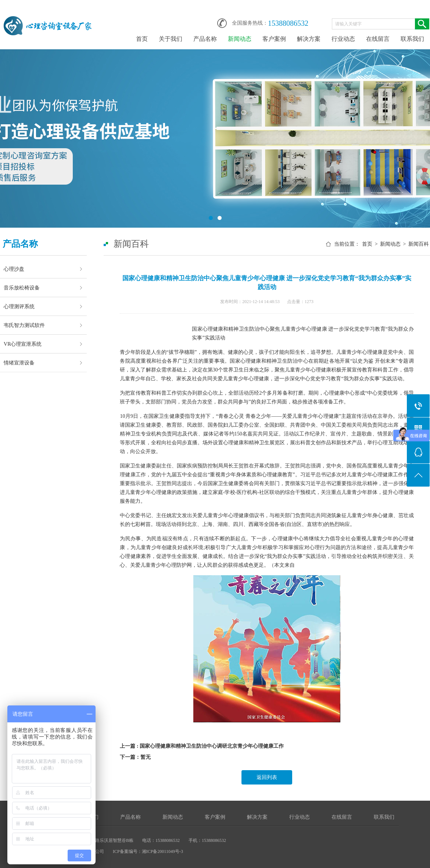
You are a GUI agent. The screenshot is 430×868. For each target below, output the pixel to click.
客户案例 (274, 39)
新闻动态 (240, 39)
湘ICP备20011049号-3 (162, 851)
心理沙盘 (14, 269)
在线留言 (378, 39)
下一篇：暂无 (135, 757)
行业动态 (343, 39)
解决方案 (309, 39)
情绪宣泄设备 (19, 363)
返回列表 (267, 777)
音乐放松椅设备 (22, 288)
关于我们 (171, 39)
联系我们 (412, 39)
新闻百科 (419, 244)
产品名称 (205, 39)
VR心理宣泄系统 (23, 344)
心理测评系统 (19, 306)
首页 (142, 39)
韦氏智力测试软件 (24, 325)
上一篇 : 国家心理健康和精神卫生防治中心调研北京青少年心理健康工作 (202, 746)
